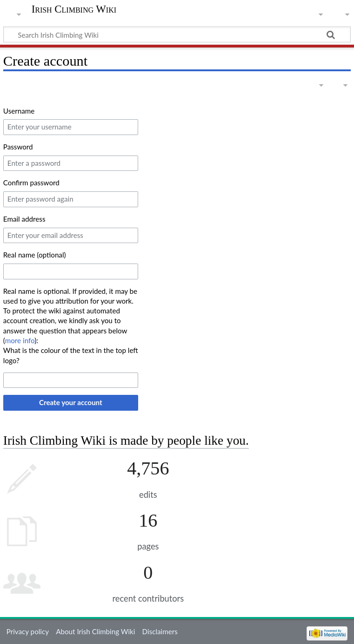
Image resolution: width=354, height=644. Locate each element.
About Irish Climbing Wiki (95, 631)
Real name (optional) (35, 255)
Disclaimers (160, 631)
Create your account (71, 402)
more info (20, 340)
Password (18, 147)
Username (19, 111)
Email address (24, 219)
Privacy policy (28, 631)
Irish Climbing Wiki (74, 9)
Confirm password (31, 183)
